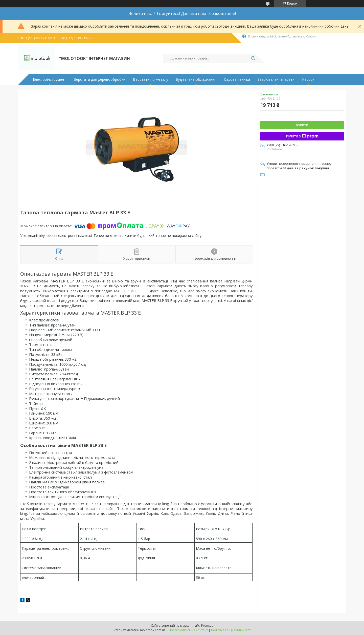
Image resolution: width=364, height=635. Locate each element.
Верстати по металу (151, 79)
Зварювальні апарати (276, 79)
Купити (302, 125)
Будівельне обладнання (196, 79)
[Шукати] (253, 58)
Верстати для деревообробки (99, 79)
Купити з (302, 136)
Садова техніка (237, 79)
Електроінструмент (49, 79)
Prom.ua (207, 626)
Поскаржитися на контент (188, 630)
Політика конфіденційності (231, 630)
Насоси (308, 79)
